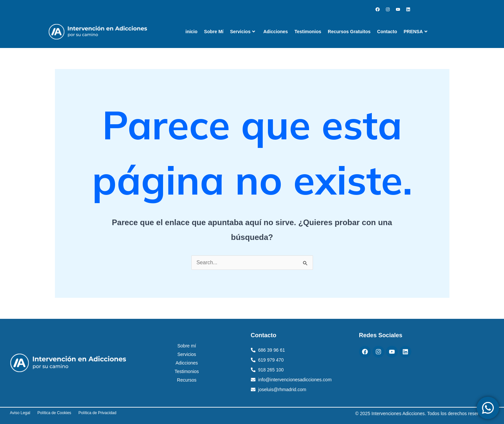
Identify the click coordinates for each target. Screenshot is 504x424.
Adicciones (276, 32)
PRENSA (416, 32)
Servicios (243, 32)
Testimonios (308, 32)
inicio (192, 32)
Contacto (387, 32)
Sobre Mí (214, 32)
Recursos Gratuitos (349, 32)
